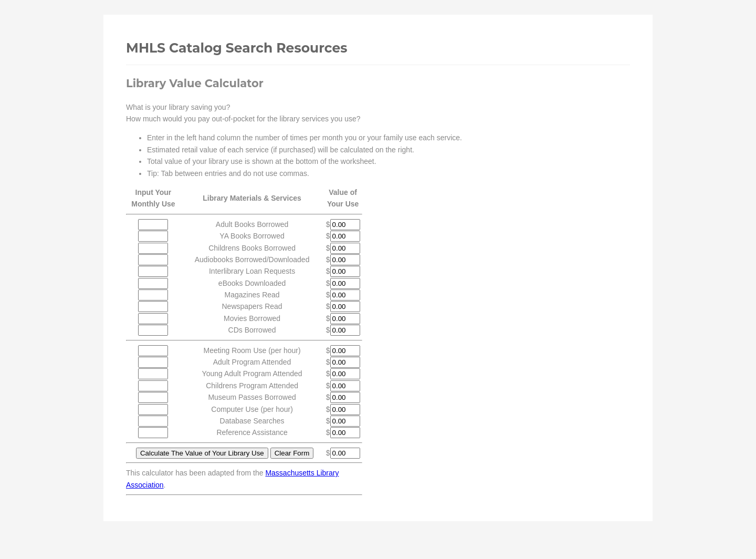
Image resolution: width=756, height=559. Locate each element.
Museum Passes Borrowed (252, 397)
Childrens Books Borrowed (252, 248)
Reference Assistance (252, 432)
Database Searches (252, 421)
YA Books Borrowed (252, 236)
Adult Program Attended (252, 362)
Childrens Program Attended (252, 386)
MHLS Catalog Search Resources (237, 48)
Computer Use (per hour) (252, 409)
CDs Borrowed (252, 330)
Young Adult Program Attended (252, 374)
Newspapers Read (252, 306)
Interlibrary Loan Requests (252, 271)
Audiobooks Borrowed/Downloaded (252, 260)
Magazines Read (252, 295)
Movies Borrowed (252, 318)
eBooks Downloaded (252, 283)
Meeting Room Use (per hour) (252, 350)
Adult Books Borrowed (252, 224)
